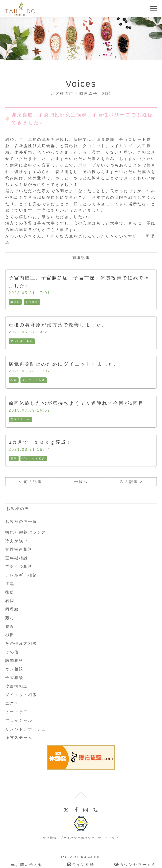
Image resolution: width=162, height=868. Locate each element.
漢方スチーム (20, 419)
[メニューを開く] (154, 8)
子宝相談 (32, 302)
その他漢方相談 (21, 644)
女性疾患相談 (19, 549)
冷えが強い (17, 541)
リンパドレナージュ (26, 729)
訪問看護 (14, 661)
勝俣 (10, 627)
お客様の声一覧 (21, 522)
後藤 (10, 592)
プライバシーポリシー (77, 838)
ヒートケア (17, 712)
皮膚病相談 (17, 686)
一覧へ (81, 482)
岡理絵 (15, 302)
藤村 (10, 618)
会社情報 (50, 838)
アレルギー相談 (22, 341)
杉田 (10, 635)
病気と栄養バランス (26, 532)
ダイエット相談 (34, 380)
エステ (12, 703)
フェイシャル (19, 720)
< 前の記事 (30, 482)
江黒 (10, 584)
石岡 (14, 380)
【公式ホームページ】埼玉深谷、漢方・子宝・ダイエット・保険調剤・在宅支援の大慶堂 (20, 8)
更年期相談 (17, 558)
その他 (12, 652)
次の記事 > (131, 482)
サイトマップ (109, 838)
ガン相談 (14, 669)
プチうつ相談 (19, 566)
